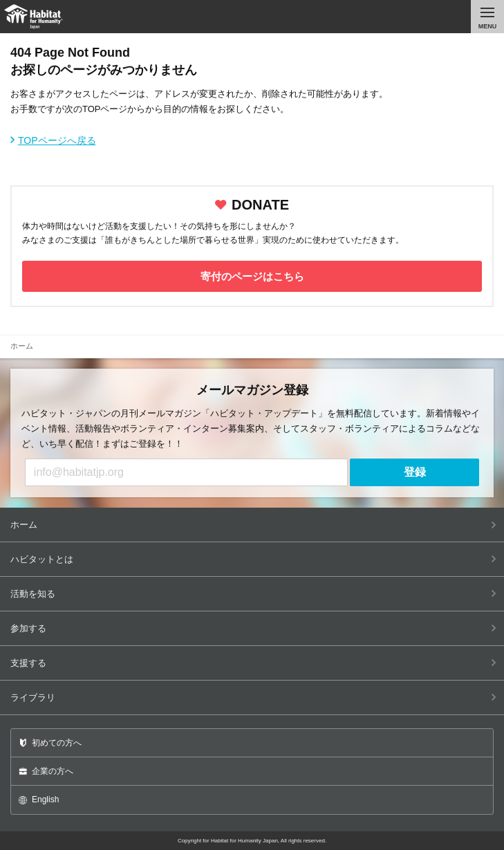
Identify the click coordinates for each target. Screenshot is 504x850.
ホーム (253, 525)
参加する (253, 628)
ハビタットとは (253, 559)
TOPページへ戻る (57, 140)
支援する (253, 663)
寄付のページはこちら (252, 276)
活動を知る (253, 594)
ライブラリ (253, 697)
